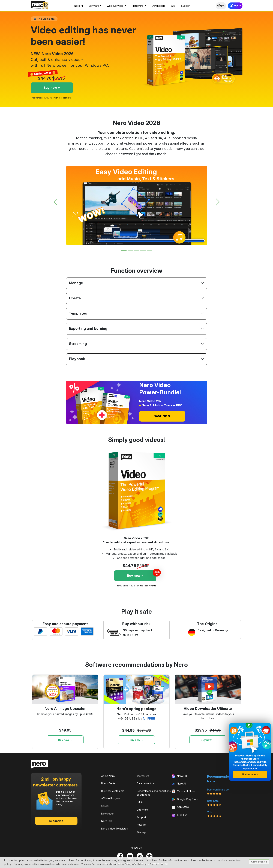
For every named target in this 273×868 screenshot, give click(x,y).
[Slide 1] (124, 250)
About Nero (108, 776)
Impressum (143, 776)
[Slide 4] (143, 250)
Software (94, 6)
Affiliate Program (111, 798)
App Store (180, 807)
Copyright (142, 810)
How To (141, 825)
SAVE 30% (162, 416)
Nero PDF (180, 776)
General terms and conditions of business (154, 793)
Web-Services (116, 6)
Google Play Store (185, 799)
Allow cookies (259, 862)
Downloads (158, 6)
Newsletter (108, 814)
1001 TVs (180, 815)
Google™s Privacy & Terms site (144, 864)
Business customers (113, 791)
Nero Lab (107, 821)
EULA (140, 802)
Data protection (146, 783)
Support (186, 6)
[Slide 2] (130, 250)
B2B (173, 6)
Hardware (138, 6)
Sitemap (141, 832)
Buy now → (65, 740)
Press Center (109, 783)
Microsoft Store (183, 791)
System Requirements (62, 98)
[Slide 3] (137, 250)
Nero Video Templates (115, 829)
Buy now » (52, 88)
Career (105, 806)
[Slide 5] (149, 250)
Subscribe (56, 821)
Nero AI (78, 6)
